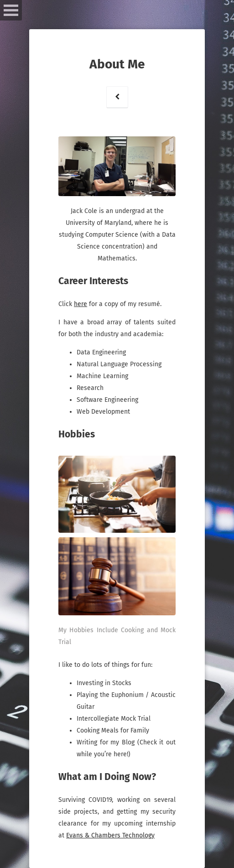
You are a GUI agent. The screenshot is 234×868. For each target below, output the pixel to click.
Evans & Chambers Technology (110, 835)
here (81, 304)
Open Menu (11, 10)
